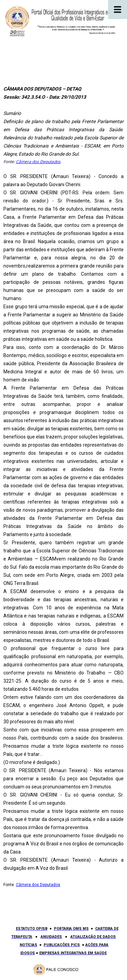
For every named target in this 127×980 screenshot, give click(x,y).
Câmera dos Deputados (38, 162)
